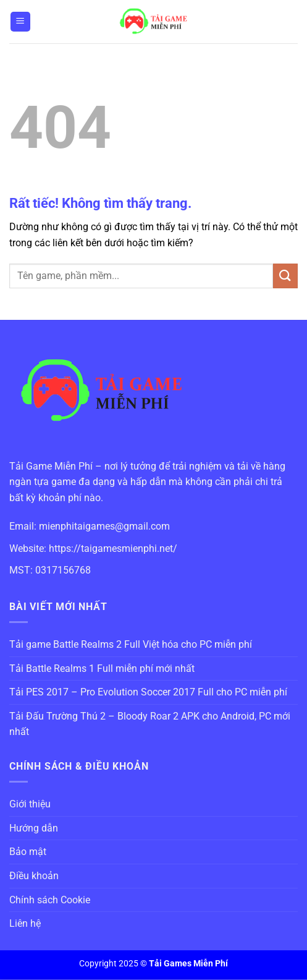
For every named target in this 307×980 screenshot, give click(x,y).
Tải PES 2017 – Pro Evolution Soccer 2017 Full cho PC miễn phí (148, 692)
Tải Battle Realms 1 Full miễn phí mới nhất (102, 668)
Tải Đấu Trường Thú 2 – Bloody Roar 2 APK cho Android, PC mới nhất (150, 724)
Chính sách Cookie (50, 900)
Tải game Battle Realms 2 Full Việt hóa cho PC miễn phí (131, 644)
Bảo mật (28, 852)
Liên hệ (25, 923)
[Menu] (20, 22)
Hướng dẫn (34, 828)
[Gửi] (285, 276)
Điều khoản (34, 876)
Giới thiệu (30, 804)
